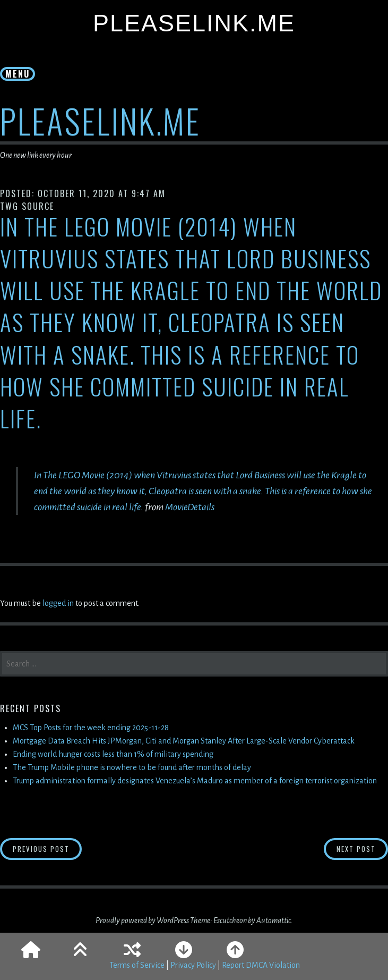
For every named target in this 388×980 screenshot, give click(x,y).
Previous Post (48, 848)
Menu (18, 74)
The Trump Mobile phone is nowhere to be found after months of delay (132, 767)
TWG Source (27, 206)
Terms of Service (137, 965)
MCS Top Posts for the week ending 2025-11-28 (91, 728)
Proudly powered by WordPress (142, 920)
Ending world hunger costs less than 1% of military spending (113, 754)
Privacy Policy (193, 965)
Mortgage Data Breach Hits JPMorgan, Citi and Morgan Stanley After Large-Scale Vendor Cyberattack (184, 741)
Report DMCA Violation (261, 965)
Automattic (274, 920)
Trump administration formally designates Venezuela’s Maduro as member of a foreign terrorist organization (195, 781)
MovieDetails (190, 507)
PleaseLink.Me (194, 23)
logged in (58, 603)
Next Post (363, 848)
